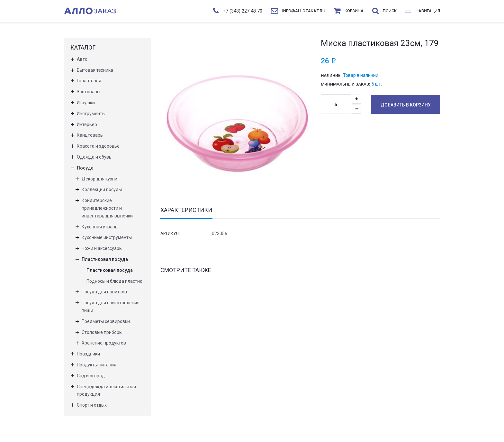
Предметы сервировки (106, 321)
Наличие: (331, 75)
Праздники (88, 354)
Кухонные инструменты (107, 237)
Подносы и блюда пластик (114, 281)
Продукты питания (97, 365)
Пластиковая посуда (105, 259)
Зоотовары (89, 92)
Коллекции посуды (102, 189)
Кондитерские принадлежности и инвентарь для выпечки (107, 208)
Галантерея (89, 81)
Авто (82, 59)
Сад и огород (91, 376)
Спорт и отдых (92, 405)
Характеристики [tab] (186, 210)
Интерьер (87, 124)
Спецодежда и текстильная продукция (106, 391)
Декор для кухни (99, 179)
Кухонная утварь (100, 227)
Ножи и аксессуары (102, 248)
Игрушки (86, 103)
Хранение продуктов (104, 343)
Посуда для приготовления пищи (111, 307)
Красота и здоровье (98, 146)
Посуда (85, 168)
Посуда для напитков (104, 292)
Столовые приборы (102, 332)
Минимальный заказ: (345, 84)
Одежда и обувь (94, 157)
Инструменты (91, 114)
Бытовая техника (95, 70)
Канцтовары (90, 135)
